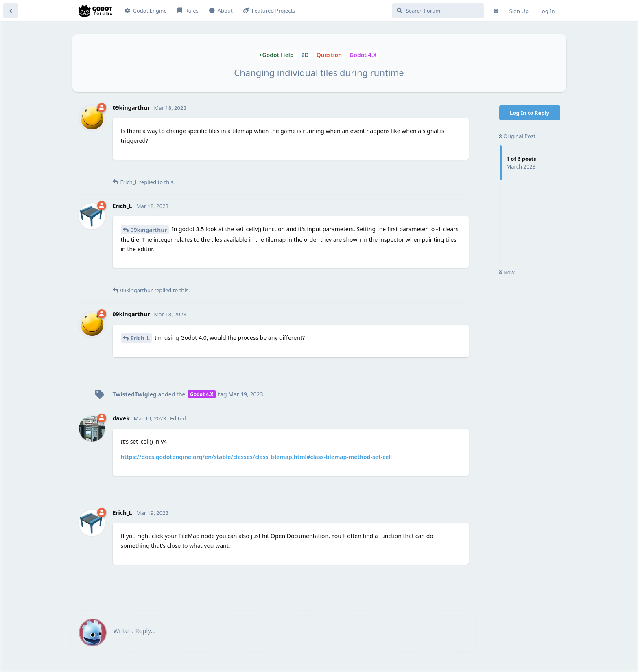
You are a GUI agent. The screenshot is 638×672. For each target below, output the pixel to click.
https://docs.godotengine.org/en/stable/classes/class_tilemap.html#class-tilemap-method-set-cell (257, 457)
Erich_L (140, 338)
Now (507, 272)
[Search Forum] (438, 11)
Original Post (517, 136)
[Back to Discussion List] (11, 11)
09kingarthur (149, 230)
